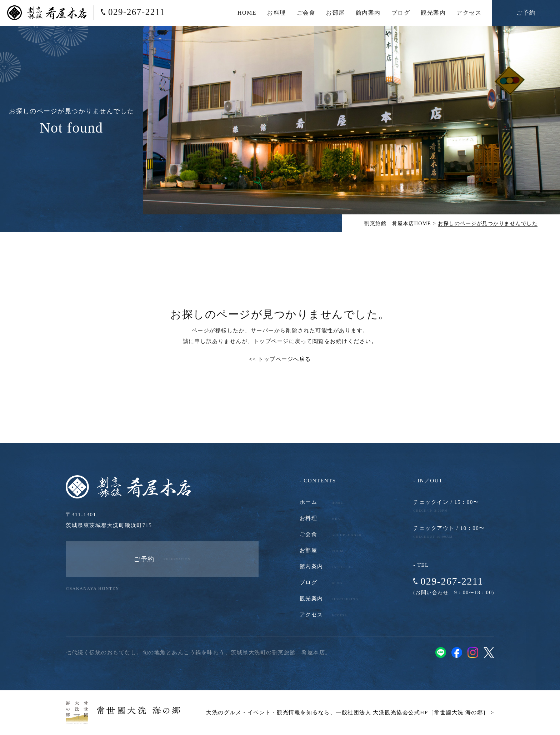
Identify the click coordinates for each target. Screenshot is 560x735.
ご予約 (526, 13)
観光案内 (433, 13)
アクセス (469, 13)
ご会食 (306, 13)
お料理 (277, 13)
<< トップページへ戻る (280, 359)
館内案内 (368, 13)
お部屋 (336, 13)
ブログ (401, 13)
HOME (247, 13)
